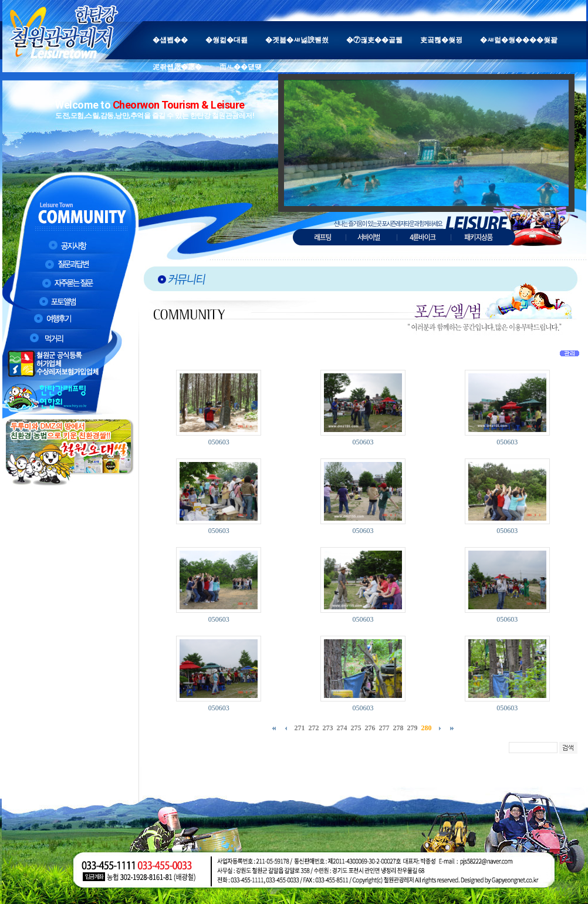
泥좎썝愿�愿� (177, 67)
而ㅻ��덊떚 (241, 67)
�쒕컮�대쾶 (227, 40)
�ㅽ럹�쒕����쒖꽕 (519, 40)
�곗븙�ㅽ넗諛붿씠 (297, 40)
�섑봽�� (170, 40)
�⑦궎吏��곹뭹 (374, 40)
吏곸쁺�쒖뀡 (441, 40)
